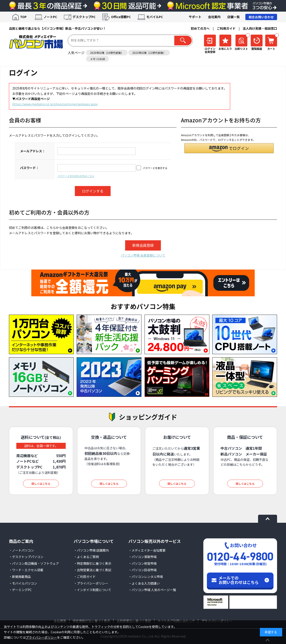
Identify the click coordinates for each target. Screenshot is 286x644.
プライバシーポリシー (41, 637)
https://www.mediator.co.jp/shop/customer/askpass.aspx (55, 104)
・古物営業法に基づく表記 (93, 570)
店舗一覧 (233, 17)
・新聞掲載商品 (20, 577)
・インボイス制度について (93, 590)
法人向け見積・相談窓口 (260, 28)
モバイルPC (155, 17)
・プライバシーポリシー (91, 583)
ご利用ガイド (226, 28)
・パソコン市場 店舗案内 (91, 550)
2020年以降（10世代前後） (107, 53)
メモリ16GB (98, 59)
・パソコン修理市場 (143, 563)
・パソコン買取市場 (143, 557)
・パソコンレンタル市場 (146, 577)
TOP (23, 17)
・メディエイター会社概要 (147, 550)
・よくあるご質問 (86, 557)
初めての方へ (200, 28)
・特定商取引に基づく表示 (93, 563)
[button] (229, 148)
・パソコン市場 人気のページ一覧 (152, 590)
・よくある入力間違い (144, 583)
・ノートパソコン (21, 550)
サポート (195, 17)
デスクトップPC (84, 17)
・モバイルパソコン (23, 583)
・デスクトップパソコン (26, 557)
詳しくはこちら (41, 484)
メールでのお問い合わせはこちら (239, 580)
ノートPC (50, 17)
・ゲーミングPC (20, 590)
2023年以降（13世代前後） (149, 53)
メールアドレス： (33, 151)
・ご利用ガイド (85, 577)
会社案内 (214, 17)
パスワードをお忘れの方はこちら (76, 176)
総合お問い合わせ (261, 17)
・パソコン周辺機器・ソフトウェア (34, 563)
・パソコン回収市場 (143, 570)
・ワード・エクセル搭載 (26, 570)
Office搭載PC (121, 17)
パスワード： (29, 168)
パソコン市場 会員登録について (143, 255)
